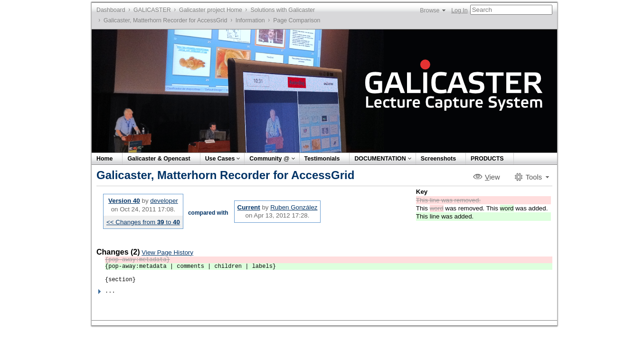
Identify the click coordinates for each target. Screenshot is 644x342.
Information (250, 20)
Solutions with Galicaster (283, 10)
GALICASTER (152, 10)
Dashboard (111, 10)
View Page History (167, 252)
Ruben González (294, 207)
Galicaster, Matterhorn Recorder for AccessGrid (165, 20)
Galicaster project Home (211, 10)
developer (164, 201)
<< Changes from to (143, 222)
